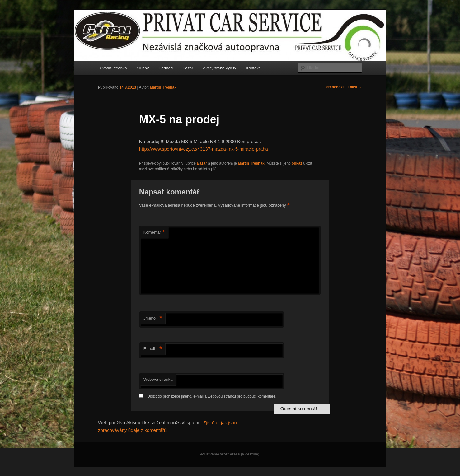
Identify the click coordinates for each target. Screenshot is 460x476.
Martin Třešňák (163, 87)
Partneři (166, 68)
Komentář (154, 233)
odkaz (297, 163)
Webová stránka (158, 379)
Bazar (188, 68)
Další (355, 87)
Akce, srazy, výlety (220, 68)
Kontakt (253, 68)
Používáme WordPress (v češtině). (230, 454)
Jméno (153, 318)
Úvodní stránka (113, 68)
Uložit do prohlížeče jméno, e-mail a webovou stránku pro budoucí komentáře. (212, 396)
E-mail (153, 349)
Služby (143, 68)
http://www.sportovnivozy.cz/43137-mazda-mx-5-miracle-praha (204, 149)
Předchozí (332, 87)
